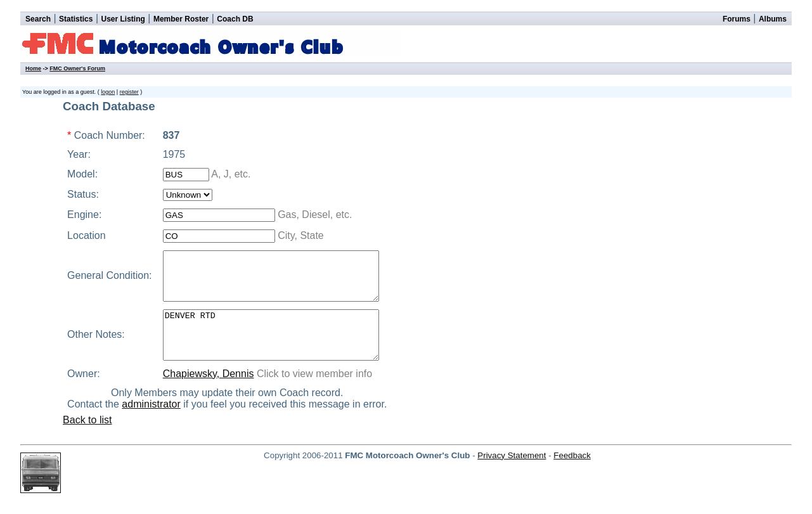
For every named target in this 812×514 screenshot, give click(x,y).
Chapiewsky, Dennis (205, 393)
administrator (158, 423)
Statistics (76, 19)
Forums (737, 19)
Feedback (572, 474)
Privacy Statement (512, 474)
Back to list (87, 439)
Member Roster (181, 19)
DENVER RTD (280, 349)
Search (38, 19)
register (129, 92)
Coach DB (235, 19)
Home (33, 68)
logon (108, 92)
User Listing (123, 19)
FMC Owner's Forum (77, 68)
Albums (773, 19)
